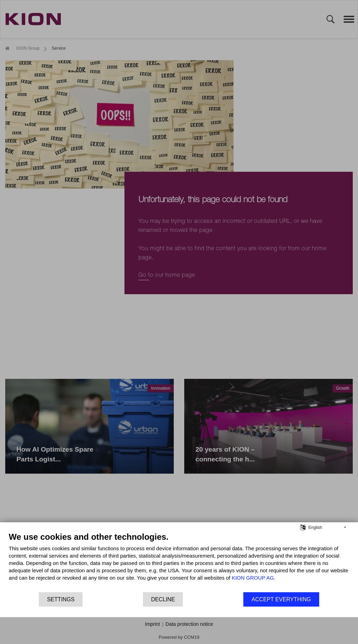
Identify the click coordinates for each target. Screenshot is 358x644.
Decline (163, 599)
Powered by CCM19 (179, 637)
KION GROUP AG (253, 578)
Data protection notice (189, 624)
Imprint (153, 624)
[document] (179, 562)
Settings (61, 599)
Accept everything (281, 599)
